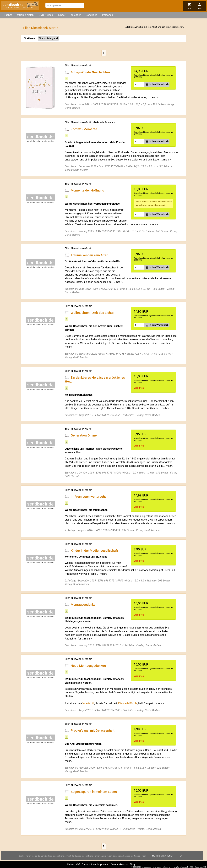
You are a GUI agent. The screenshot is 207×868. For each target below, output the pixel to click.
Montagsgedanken (84, 604)
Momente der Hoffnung (87, 190)
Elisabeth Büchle (128, 703)
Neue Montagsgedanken (88, 666)
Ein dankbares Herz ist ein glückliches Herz (95, 379)
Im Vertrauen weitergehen (90, 496)
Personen (108, 15)
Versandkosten (177, 27)
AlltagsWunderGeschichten (90, 72)
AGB (78, 865)
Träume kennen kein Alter (89, 255)
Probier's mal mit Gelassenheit (93, 730)
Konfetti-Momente (84, 129)
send (13, 5)
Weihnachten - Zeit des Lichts (92, 313)
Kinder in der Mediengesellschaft (94, 550)
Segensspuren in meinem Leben (94, 792)
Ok (181, 856)
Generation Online (84, 435)
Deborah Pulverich (105, 122)
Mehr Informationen (163, 856)
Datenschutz (89, 865)
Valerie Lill (88, 703)
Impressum (104, 865)
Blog (132, 865)
